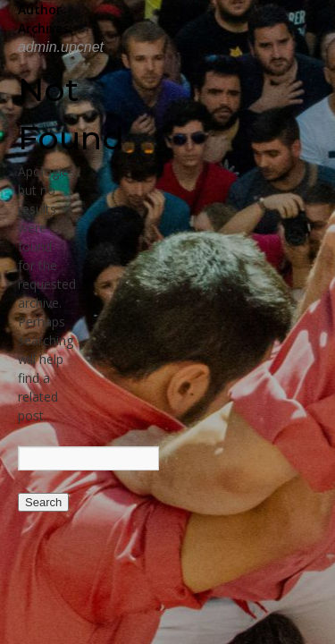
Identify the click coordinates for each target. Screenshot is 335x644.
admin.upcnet (61, 47)
